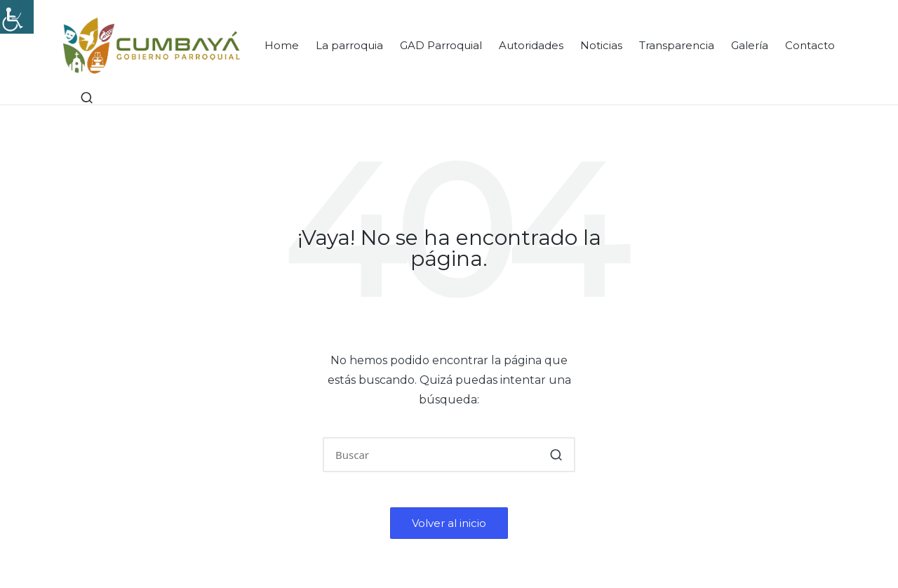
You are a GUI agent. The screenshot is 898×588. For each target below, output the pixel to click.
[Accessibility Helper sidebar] (17, 17)
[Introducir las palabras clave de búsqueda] (449, 455)
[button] (556, 455)
